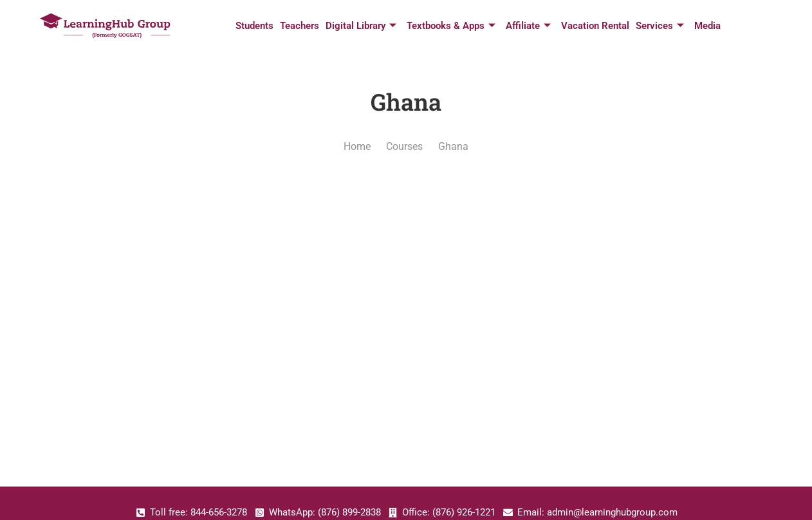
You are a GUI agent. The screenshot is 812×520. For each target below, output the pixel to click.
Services (660, 26)
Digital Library (361, 26)
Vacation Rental (595, 26)
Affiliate (528, 26)
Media (707, 26)
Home (357, 146)
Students (254, 26)
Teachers (300, 26)
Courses (404, 146)
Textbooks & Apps (451, 26)
